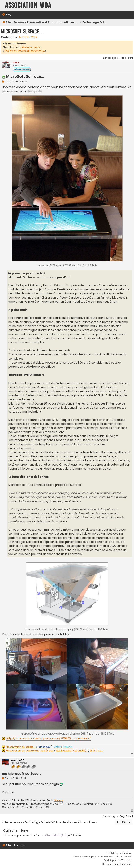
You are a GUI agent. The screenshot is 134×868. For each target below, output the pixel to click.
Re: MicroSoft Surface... (22, 774)
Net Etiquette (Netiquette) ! (72, 751)
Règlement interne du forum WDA (24, 51)
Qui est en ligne (16, 830)
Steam (58, 800)
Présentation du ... (21, 747)
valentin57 (17, 760)
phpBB (92, 857)
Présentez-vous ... (31, 47)
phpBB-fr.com (124, 860)
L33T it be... (96, 751)
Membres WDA (28, 37)
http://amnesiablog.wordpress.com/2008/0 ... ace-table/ (48, 738)
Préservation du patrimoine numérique (30, 751)
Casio (16, 63)
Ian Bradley (125, 853)
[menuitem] (6, 15)
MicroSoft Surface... (22, 31)
